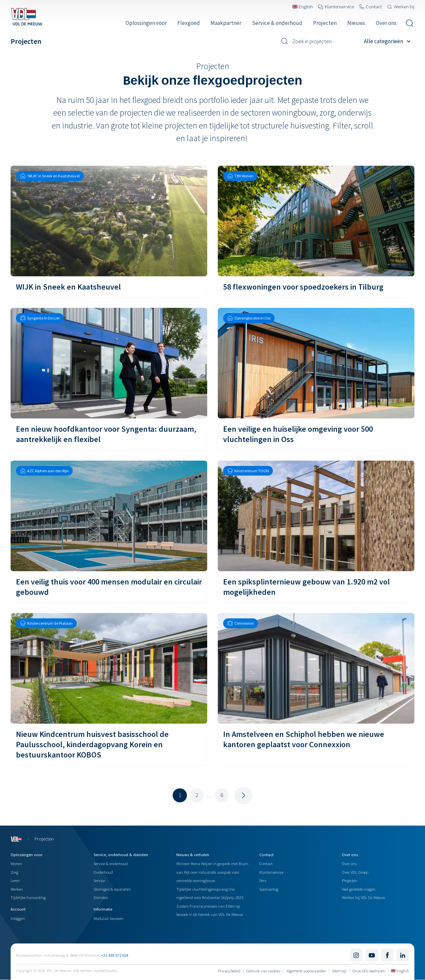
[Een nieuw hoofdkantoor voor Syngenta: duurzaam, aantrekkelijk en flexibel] (109, 379)
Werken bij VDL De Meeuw (364, 897)
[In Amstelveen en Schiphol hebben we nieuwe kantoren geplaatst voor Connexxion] (316, 689)
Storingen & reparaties (112, 889)
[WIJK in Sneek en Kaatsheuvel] (109, 231)
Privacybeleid (229, 971)
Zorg (14, 872)
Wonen (16, 863)
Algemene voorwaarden (306, 971)
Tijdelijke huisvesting (28, 897)
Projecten (350, 880)
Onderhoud (103, 872)
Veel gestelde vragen (359, 889)
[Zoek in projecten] (320, 41)
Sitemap (339, 971)
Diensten (101, 897)
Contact (266, 863)
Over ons (349, 863)
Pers (263, 880)
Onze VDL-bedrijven (369, 971)
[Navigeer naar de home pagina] (26, 17)
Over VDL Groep (355, 872)
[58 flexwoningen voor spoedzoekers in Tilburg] (316, 231)
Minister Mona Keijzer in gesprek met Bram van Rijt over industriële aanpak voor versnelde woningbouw (212, 872)
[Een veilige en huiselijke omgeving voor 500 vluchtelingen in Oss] (316, 379)
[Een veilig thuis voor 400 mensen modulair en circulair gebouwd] (109, 532)
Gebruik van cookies (263, 971)
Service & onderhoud (111, 863)
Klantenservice (271, 872)
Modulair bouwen (109, 918)
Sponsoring (269, 889)
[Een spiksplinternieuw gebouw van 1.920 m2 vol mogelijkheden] (316, 532)
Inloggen (18, 918)
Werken (17, 889)
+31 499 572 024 (115, 955)
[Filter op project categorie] (389, 41)
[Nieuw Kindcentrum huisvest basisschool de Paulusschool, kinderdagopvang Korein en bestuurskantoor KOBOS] (109, 689)
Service (99, 880)
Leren (15, 880)
